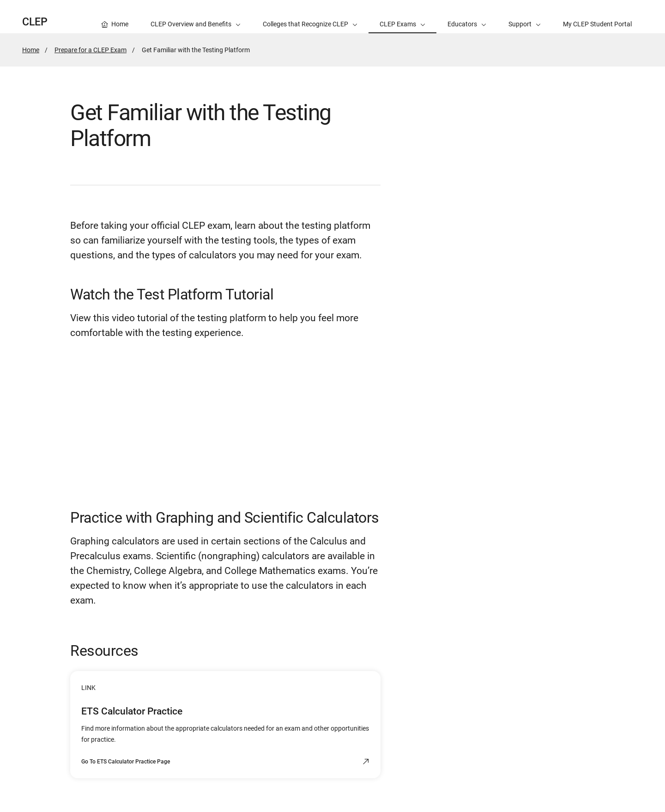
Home (31, 50)
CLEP (35, 22)
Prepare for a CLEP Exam (91, 50)
